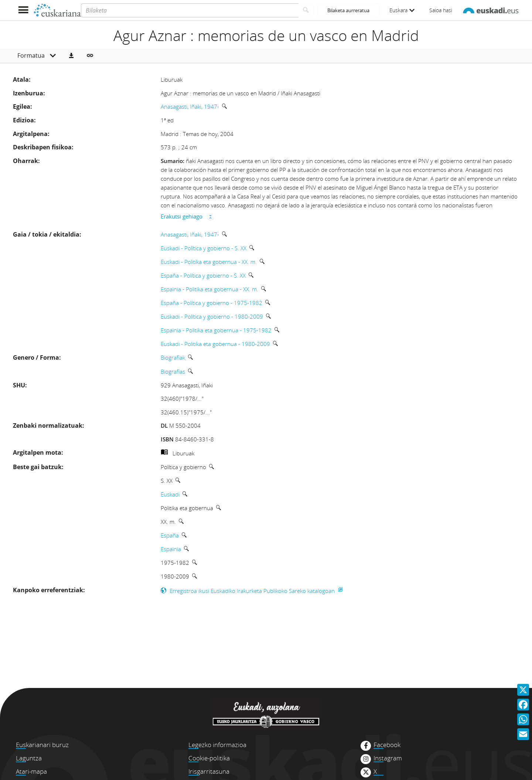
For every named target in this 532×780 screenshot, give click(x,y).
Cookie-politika (209, 758)
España (170, 535)
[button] (71, 56)
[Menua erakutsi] (23, 10)
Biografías (173, 372)
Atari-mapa (31, 771)
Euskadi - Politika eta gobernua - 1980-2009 (215, 344)
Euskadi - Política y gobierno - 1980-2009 (212, 316)
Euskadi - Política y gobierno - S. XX (204, 248)
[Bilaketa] (190, 10)
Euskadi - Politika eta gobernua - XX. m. (209, 262)
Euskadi (170, 494)
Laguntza (29, 758)
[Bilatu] (306, 10)
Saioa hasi (441, 10)
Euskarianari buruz (42, 745)
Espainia (171, 549)
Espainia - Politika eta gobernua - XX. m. (209, 289)
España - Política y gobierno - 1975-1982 (212, 303)
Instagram (388, 758)
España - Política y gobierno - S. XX (203, 275)
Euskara (402, 10)
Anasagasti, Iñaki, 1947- (190, 106)
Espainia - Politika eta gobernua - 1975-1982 (216, 330)
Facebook (387, 745)
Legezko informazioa (217, 745)
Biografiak (173, 357)
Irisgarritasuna (209, 771)
